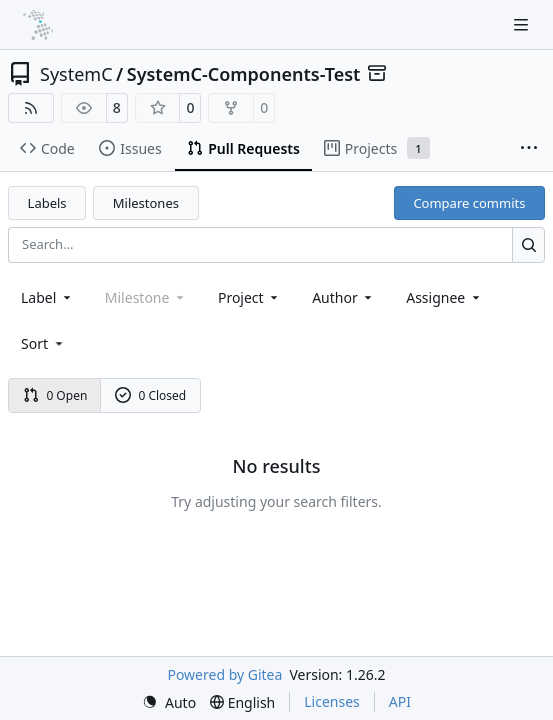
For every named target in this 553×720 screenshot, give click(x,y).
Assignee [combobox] (444, 297)
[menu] (43, 343)
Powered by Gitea (224, 674)
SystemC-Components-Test (244, 74)
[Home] (38, 25)
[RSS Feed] (31, 108)
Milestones (146, 203)
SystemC (76, 74)
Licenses (332, 701)
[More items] (529, 149)
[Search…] (528, 244)
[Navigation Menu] (523, 24)
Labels (47, 203)
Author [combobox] (343, 297)
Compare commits (469, 203)
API (400, 701)
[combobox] (47, 297)
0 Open (55, 395)
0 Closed (151, 395)
